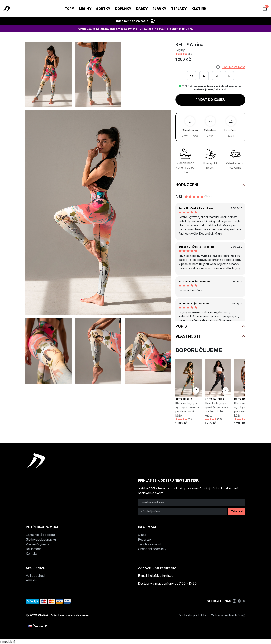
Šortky (103, 9)
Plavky (159, 9)
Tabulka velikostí (234, 67)
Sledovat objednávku (41, 539)
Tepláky (179, 9)
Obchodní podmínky (152, 549)
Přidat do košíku (210, 100)
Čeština (38, 626)
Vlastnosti (188, 336)
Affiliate (31, 580)
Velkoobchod (35, 576)
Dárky (142, 9)
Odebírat (237, 511)
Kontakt (31, 554)
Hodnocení (187, 185)
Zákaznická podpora (40, 535)
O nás (142, 535)
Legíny (85, 9)
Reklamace (34, 549)
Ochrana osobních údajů (228, 615)
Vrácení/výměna (37, 544)
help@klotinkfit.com (162, 576)
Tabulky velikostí (150, 544)
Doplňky (123, 9)
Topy (69, 9)
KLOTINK (199, 9)
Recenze (144, 539)
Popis (181, 326)
